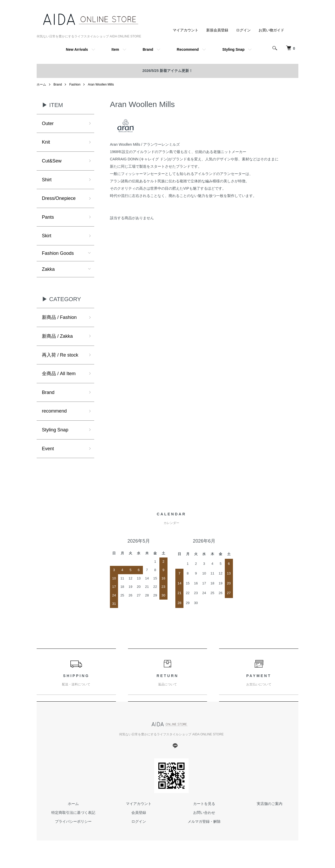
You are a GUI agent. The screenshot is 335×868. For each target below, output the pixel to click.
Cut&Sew (52, 161)
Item (115, 49)
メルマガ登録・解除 (204, 821)
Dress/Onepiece (59, 198)
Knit (46, 142)
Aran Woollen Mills (101, 84)
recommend (54, 411)
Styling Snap (233, 49)
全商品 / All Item (59, 374)
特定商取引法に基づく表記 (73, 813)
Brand (148, 49)
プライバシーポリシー (73, 821)
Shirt (47, 180)
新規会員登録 (217, 30)
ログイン (243, 30)
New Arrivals (77, 49)
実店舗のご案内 (270, 804)
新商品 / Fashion (59, 317)
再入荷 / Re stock (60, 355)
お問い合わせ (204, 813)
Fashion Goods (58, 253)
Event (48, 449)
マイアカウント (186, 30)
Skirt (47, 236)
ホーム (41, 84)
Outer (48, 123)
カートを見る (204, 804)
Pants (48, 217)
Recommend (188, 49)
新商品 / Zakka (57, 336)
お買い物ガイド (271, 30)
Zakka (48, 269)
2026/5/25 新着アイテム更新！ (167, 71)
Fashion (75, 84)
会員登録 (139, 813)
